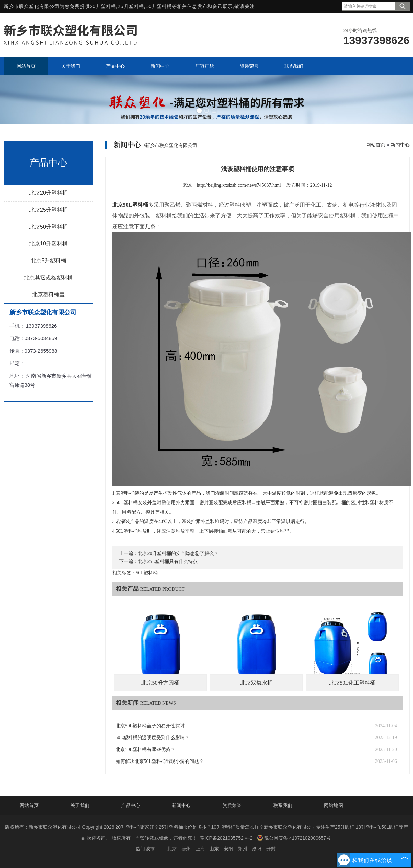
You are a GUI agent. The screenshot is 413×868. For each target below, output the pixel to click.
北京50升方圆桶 (160, 683)
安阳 (228, 849)
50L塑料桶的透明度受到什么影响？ (153, 738)
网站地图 (334, 805)
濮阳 (257, 849)
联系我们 (283, 805)
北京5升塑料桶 (49, 261)
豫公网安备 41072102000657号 (294, 838)
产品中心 (131, 805)
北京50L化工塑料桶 (352, 683)
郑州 (243, 849)
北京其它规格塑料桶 (48, 277)
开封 (271, 849)
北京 (172, 849)
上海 (200, 849)
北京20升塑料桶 (48, 193)
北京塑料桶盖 (48, 294)
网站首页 (376, 145)
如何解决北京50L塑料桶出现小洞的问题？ (160, 761)
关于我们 (80, 805)
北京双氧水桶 (256, 683)
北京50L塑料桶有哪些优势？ (146, 749)
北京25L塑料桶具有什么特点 (168, 561)
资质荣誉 (232, 805)
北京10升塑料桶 (48, 244)
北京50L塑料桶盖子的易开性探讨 (150, 726)
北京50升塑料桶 (48, 227)
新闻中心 (400, 145)
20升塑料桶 (103, 6)
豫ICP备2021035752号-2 (226, 838)
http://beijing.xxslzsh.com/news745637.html (239, 185)
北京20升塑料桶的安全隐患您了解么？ (178, 553)
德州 (186, 849)
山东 (214, 849)
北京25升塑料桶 (48, 210)
